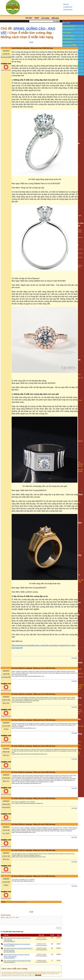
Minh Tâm (6, 859)
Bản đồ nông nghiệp (68, 36)
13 (26, 902)
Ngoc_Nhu (6, 703)
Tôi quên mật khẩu (68, 10)
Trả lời (31, 42)
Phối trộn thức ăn (69, 45)
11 (21, 902)
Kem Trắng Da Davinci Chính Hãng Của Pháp (17, 962)
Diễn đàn (55, 18)
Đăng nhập (66, 4)
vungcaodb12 (6, 807)
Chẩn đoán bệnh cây (68, 39)
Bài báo (29, 18)
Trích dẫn (74, 658)
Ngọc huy (6, 755)
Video (37, 18)
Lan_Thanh (6, 833)
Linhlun (6, 729)
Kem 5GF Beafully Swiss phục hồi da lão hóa (17, 946)
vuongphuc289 (6, 677)
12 (24, 902)
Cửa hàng (45, 18)
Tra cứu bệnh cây (67, 42)
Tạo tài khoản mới (68, 7)
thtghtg (6, 885)
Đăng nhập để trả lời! (31, 921)
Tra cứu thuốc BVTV (68, 29)
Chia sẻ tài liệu (67, 33)
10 (19, 902)
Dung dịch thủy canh (68, 26)
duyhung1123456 (6, 57)
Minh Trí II (6, 781)
